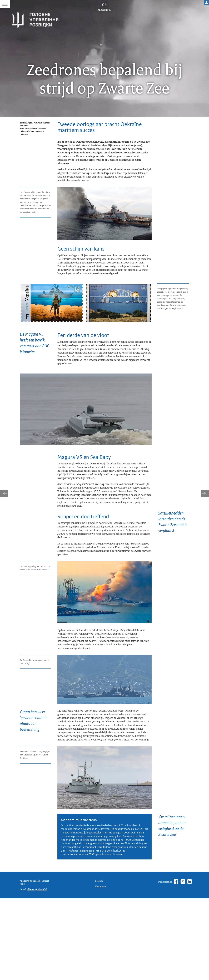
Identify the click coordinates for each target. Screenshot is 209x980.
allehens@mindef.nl (39, 970)
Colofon (100, 960)
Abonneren (101, 966)
